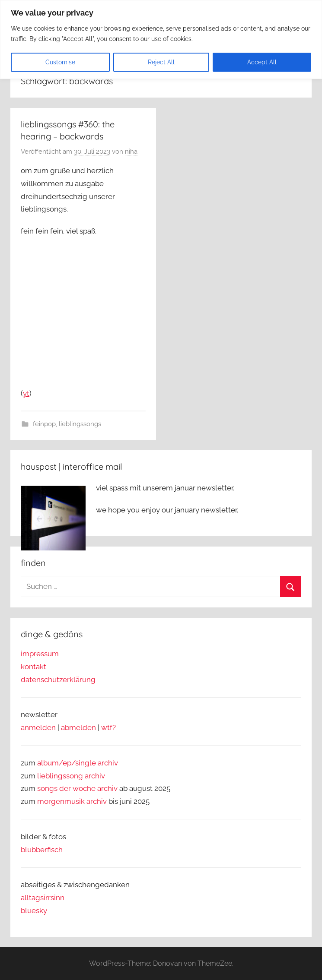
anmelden (38, 727)
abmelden (78, 727)
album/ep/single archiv (78, 763)
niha (131, 152)
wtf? (108, 727)
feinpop (44, 424)
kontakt (33, 667)
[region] (161, 40)
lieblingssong (61, 776)
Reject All (161, 62)
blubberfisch (42, 850)
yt (26, 393)
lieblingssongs (80, 424)
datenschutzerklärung (58, 680)
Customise (60, 62)
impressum (40, 654)
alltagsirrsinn (43, 898)
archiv (95, 776)
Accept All (262, 62)
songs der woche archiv (77, 788)
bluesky (34, 910)
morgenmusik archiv (72, 801)
